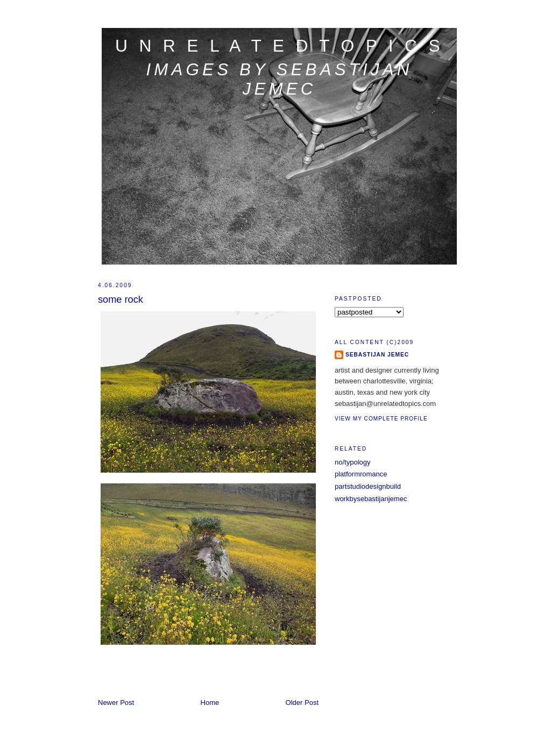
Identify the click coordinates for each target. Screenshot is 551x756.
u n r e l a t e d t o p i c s (279, 46)
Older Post (302, 702)
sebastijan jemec (377, 355)
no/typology (353, 462)
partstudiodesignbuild (368, 486)
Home (210, 702)
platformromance (361, 474)
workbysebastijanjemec (371, 499)
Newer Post (116, 702)
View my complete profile (381, 419)
